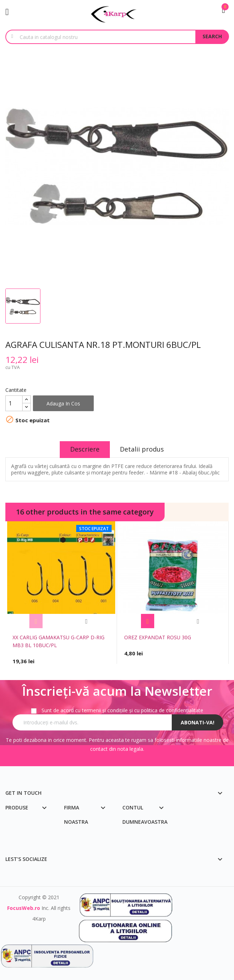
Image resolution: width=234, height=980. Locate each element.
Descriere (84, 449)
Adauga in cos (63, 403)
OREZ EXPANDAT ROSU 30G (158, 637)
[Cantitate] (14, 403)
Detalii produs (143, 449)
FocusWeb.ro (24, 908)
